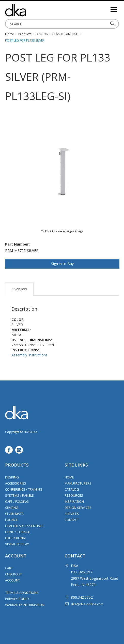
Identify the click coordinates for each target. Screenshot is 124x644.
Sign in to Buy (62, 264)
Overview (19, 289)
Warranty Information (25, 605)
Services (72, 514)
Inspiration (74, 501)
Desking (12, 477)
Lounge (12, 520)
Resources (74, 495)
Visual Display (17, 544)
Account (13, 580)
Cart (9, 568)
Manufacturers (78, 483)
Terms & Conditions (22, 593)
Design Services (78, 508)
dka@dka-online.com (87, 604)
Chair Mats (14, 514)
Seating (12, 508)
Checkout (13, 574)
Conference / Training (24, 489)
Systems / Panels (19, 495)
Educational (16, 538)
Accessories (16, 483)
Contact (72, 520)
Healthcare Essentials (24, 526)
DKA (30, 10)
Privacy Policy (17, 599)
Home (69, 477)
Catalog (72, 489)
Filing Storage (18, 532)
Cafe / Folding (17, 501)
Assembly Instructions (29, 355)
